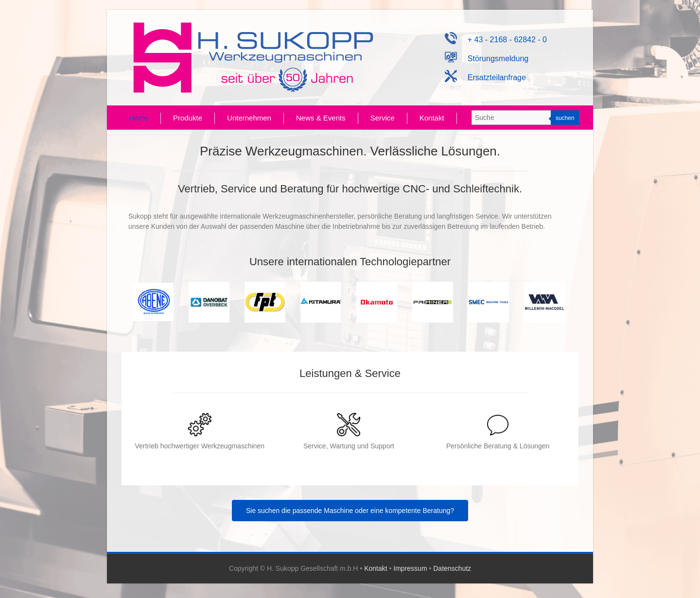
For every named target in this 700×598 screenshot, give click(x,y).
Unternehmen (249, 118)
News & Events (321, 118)
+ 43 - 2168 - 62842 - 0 (496, 40)
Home (139, 118)
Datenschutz (452, 568)
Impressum (410, 568)
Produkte (188, 118)
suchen (565, 118)
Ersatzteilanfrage (485, 77)
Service (383, 118)
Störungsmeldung (487, 59)
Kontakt (432, 118)
